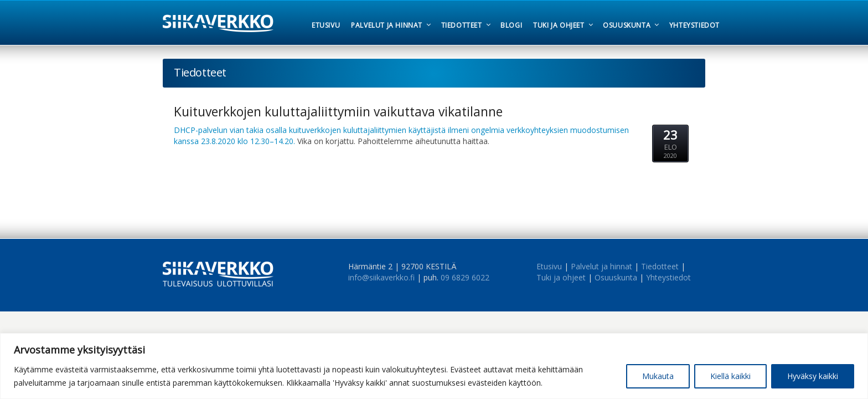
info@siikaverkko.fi (381, 277)
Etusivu (549, 266)
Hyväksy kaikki (813, 376)
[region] (434, 366)
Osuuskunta (616, 277)
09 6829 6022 (465, 277)
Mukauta (658, 376)
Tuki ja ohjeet (561, 277)
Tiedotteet (660, 266)
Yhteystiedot (668, 277)
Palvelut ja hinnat (601, 266)
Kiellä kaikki (730, 376)
